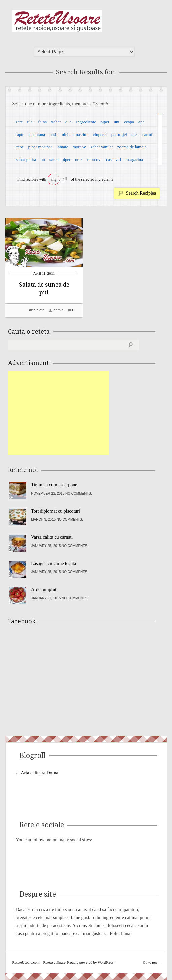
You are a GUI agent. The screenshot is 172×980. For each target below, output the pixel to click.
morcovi (94, 160)
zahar (56, 122)
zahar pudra (26, 160)
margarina (134, 160)
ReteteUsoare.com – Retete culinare (57, 21)
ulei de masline (75, 134)
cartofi (148, 134)
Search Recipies (141, 193)
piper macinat (40, 147)
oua (68, 122)
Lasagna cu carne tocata (54, 563)
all (65, 179)
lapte (20, 134)
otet (135, 134)
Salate (39, 310)
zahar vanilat (102, 147)
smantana (37, 134)
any (54, 179)
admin (58, 310)
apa (141, 122)
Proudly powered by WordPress (90, 962)
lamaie (62, 147)
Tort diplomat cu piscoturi (56, 511)
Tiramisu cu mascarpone (54, 485)
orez (79, 160)
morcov (79, 147)
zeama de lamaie (132, 147)
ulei (31, 122)
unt (117, 122)
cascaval (113, 160)
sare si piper (60, 160)
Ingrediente (86, 122)
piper (105, 122)
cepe (20, 147)
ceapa (129, 122)
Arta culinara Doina (40, 773)
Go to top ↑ (151, 962)
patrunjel (119, 134)
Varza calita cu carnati (52, 537)
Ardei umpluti (44, 590)
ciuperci (100, 134)
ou (43, 160)
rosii (53, 134)
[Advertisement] (59, 413)
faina (42, 122)
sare (19, 122)
